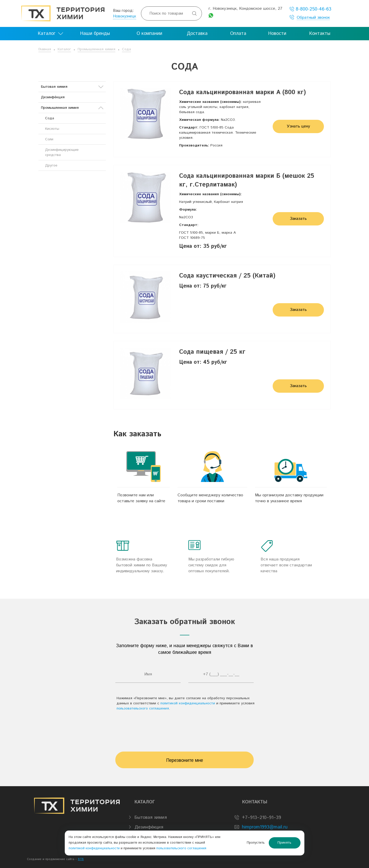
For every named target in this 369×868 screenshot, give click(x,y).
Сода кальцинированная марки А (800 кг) (242, 92)
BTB (81, 859)
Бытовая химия (72, 87)
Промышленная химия (96, 49)
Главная (45, 49)
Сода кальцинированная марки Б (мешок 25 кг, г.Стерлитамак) (247, 180)
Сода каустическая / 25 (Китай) (227, 276)
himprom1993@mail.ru (265, 827)
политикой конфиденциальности (188, 703)
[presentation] (184, 729)
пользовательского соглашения (143, 708)
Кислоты (52, 129)
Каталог (64, 49)
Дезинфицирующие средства (62, 152)
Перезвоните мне (185, 761)
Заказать (298, 219)
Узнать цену (298, 126)
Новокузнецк (125, 16)
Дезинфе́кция (53, 97)
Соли (49, 139)
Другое (51, 165)
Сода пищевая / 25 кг (212, 352)
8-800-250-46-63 (310, 9)
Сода (126, 49)
